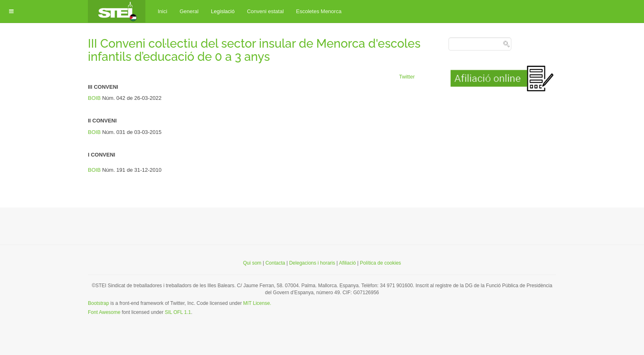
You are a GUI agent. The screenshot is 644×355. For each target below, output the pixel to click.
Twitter (407, 77)
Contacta (276, 263)
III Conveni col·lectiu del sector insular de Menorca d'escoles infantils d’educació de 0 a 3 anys (254, 50)
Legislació (223, 11)
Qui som (252, 263)
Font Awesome (104, 312)
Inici (162, 11)
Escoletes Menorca (319, 11)
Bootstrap (98, 303)
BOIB (95, 98)
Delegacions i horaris (312, 263)
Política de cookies (380, 263)
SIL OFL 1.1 (178, 312)
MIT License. (257, 303)
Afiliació (347, 263)
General (189, 11)
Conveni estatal (265, 11)
